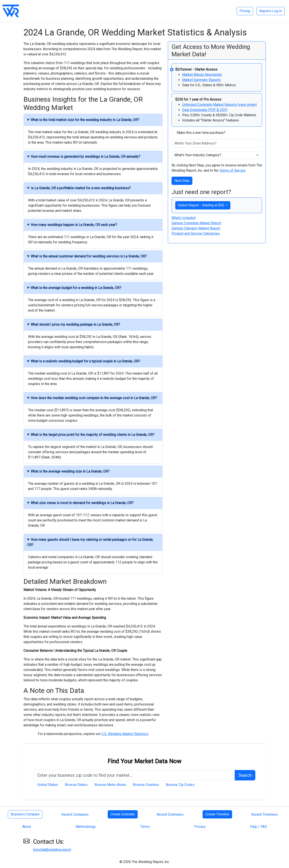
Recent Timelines (264, 814)
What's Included (183, 218)
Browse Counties (146, 785)
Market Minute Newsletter (202, 75)
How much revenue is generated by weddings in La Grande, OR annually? (85, 157)
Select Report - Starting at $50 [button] (201, 205)
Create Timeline (217, 814)
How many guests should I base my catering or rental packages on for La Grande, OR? (90, 542)
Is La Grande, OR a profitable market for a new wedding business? (81, 188)
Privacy (200, 827)
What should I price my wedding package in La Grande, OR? (75, 324)
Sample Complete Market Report (196, 223)
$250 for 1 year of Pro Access (198, 99)
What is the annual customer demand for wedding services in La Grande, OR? (89, 256)
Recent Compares (75, 814)
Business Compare (25, 814)
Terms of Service (233, 170)
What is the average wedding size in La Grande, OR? (70, 471)
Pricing (245, 11)
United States (48, 785)
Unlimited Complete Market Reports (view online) (220, 105)
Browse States (76, 785)
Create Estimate (123, 814)
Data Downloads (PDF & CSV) (205, 110)
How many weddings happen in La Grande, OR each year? (74, 225)
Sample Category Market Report (196, 228)
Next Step (182, 181)
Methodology (86, 827)
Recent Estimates (170, 814)
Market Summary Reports (201, 80)
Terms (145, 827)
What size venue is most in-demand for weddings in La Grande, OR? (82, 503)
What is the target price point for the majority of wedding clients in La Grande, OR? (92, 435)
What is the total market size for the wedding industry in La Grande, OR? (85, 120)
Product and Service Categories (196, 233)
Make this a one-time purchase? (201, 133)
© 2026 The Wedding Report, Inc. (144, 862)
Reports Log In (271, 11)
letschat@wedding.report (52, 850)
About (27, 827)
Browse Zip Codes (180, 785)
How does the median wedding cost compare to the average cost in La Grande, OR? (94, 398)
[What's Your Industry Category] (217, 155)
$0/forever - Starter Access (196, 69)
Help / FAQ (258, 827)
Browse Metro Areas (110, 785)
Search (245, 775)
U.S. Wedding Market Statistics (125, 734)
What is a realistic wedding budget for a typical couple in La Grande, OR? (85, 361)
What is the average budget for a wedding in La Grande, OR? (76, 288)
